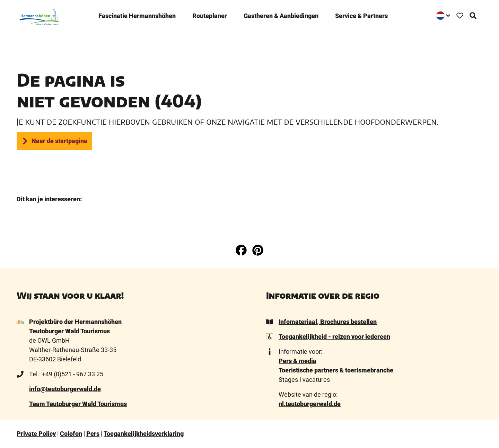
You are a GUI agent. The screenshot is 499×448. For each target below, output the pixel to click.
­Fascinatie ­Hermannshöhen (137, 13)
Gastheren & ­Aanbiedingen (281, 13)
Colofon (71, 434)
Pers (93, 434)
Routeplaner (210, 13)
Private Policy (36, 434)
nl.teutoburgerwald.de (310, 404)
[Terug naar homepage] (36, 13)
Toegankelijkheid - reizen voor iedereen (334, 337)
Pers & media (297, 361)
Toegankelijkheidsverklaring (144, 434)
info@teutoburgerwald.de (65, 389)
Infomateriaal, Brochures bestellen (328, 322)
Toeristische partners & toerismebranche (336, 370)
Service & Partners (361, 13)
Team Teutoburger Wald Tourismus (78, 404)
